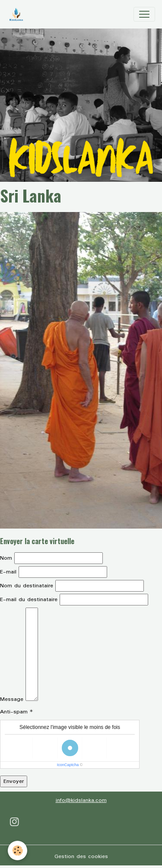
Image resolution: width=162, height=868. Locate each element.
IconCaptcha (68, 765)
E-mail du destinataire (29, 600)
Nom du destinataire (27, 586)
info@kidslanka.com (81, 800)
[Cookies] (17, 851)
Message (12, 699)
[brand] (18, 14)
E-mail (8, 572)
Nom (6, 558)
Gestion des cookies (81, 857)
